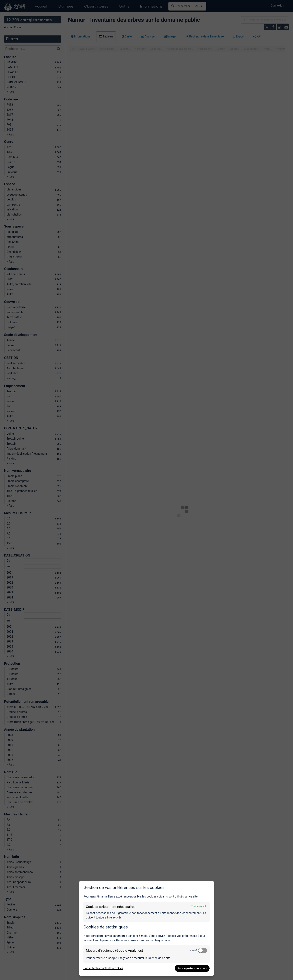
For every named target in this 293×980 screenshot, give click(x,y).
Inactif (193, 950)
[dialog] (146, 928)
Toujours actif (199, 906)
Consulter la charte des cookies (103, 968)
